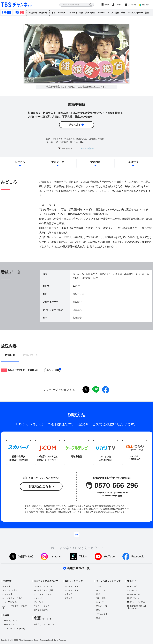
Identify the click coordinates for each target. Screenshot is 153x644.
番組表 (107, 5)
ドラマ (99, 586)
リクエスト (95, 87)
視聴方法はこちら (40, 486)
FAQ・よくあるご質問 (43, 590)
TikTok (83, 556)
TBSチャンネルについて (44, 586)
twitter (86, 390)
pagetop (77, 534)
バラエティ (72, 13)
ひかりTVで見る (10, 602)
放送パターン (31, 355)
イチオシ (119, 5)
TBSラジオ (132, 598)
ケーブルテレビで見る (12, 598)
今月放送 (33, 13)
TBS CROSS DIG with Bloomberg (137, 607)
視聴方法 (146, 5)
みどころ (20, 162)
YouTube (109, 556)
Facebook (138, 556)
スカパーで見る (10, 590)
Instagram (56, 556)
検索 (90, 5)
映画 (123, 13)
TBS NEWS (132, 594)
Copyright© (5, 640)
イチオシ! (38, 598)
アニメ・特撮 (113, 13)
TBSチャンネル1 (6, 13)
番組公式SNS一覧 (78, 568)
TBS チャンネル (16, 5)
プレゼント (132, 5)
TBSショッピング (135, 602)
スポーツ (101, 13)
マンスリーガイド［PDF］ (14, 628)
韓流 (147, 13)
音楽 (81, 13)
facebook (106, 390)
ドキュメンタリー (135, 13)
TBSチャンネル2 (19, 13)
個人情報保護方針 (42, 610)
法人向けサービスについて (45, 624)
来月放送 (43, 13)
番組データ (58, 162)
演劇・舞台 (90, 13)
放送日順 (10, 355)
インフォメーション (42, 594)
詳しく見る (75, 125)
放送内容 (95, 162)
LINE (96, 390)
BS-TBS (131, 590)
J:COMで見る (9, 594)
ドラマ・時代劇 (58, 13)
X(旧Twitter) (26, 556)
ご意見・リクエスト (42, 606)
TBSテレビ (132, 586)
